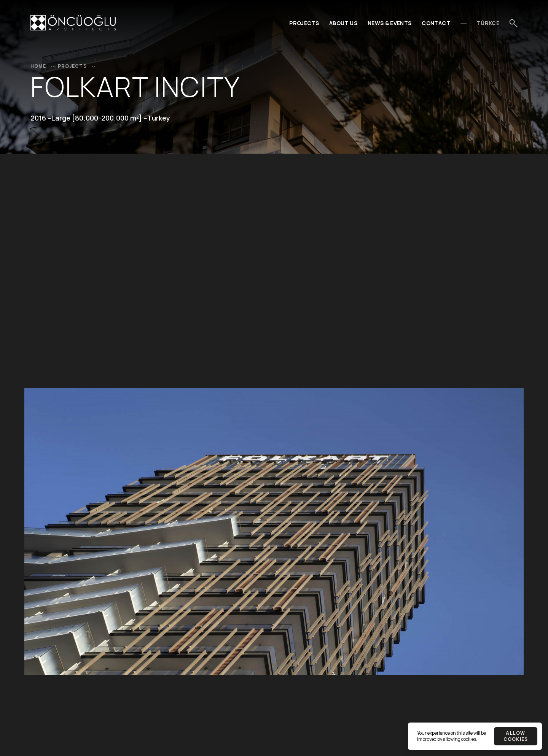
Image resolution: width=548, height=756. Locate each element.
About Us (343, 23)
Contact (436, 23)
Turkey (159, 118)
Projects (304, 23)
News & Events (390, 23)
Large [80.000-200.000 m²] (97, 118)
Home (44, 66)
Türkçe (488, 23)
